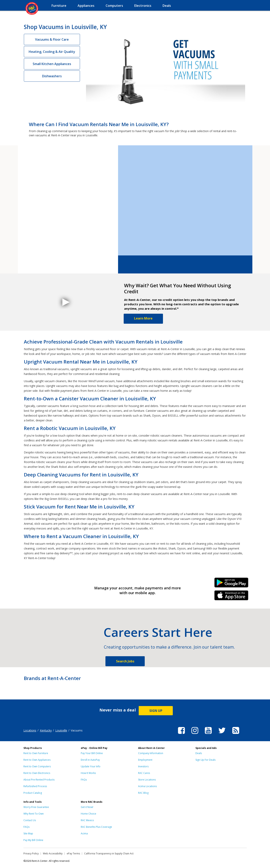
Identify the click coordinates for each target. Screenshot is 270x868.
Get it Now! (87, 807)
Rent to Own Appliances (37, 760)
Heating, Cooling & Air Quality (52, 52)
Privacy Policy (31, 853)
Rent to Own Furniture (36, 753)
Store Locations (147, 780)
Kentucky (46, 730)
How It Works (88, 773)
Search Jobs (125, 661)
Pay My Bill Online (33, 840)
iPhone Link (231, 597)
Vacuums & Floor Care (52, 39)
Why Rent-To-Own (34, 814)
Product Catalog (33, 793)
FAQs (84, 780)
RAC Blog (143, 793)
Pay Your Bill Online (92, 753)
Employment (145, 760)
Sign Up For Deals (205, 760)
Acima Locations (147, 786)
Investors (143, 766)
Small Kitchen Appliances (52, 64)
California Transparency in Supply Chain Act (109, 853)
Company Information (151, 753)
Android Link (231, 584)
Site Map (28, 833)
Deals (199, 753)
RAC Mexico (87, 820)
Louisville (61, 730)
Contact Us (30, 820)
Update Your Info (91, 766)
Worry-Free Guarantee (36, 807)
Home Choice (88, 814)
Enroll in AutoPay (90, 760)
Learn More (143, 318)
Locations (30, 730)
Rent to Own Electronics (37, 773)
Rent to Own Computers (37, 766)
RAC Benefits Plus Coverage (96, 827)
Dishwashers (52, 76)
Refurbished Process (35, 786)
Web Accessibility (53, 853)
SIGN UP (156, 711)
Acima (84, 833)
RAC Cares (144, 773)
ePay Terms (73, 853)
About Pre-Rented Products (39, 780)
